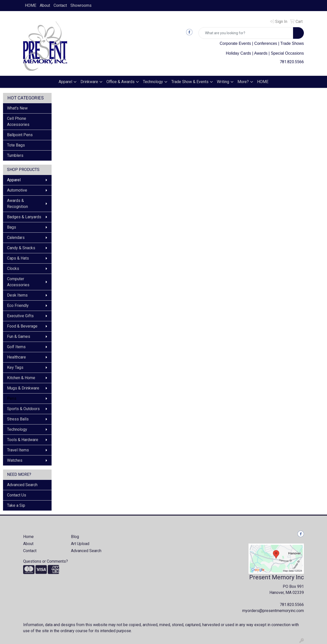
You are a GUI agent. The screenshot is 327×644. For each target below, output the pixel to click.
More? (243, 82)
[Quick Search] (246, 33)
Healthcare (16, 357)
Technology (153, 82)
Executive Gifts (20, 316)
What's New (17, 108)
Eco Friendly (18, 306)
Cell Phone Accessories (18, 121)
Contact (60, 5)
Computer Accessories (18, 282)
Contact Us (17, 495)
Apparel (65, 82)
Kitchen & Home (21, 378)
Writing (223, 82)
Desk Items (17, 295)
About (45, 5)
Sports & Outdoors (23, 409)
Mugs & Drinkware (23, 388)
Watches (15, 460)
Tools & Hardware (23, 440)
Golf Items (16, 347)
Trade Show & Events (190, 82)
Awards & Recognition (17, 204)
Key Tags (15, 367)
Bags (12, 227)
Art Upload (80, 544)
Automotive (17, 190)
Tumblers (15, 155)
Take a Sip (16, 505)
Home (28, 537)
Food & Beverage (22, 326)
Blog (75, 537)
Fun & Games (19, 336)
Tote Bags (16, 145)
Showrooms (81, 5)
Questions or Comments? (46, 561)
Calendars (16, 238)
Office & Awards (120, 82)
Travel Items (18, 450)
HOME (31, 5)
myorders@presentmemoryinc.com (273, 611)
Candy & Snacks (21, 248)
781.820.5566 (292, 62)
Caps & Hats (18, 258)
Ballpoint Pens (20, 135)
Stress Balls (18, 419)
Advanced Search (22, 485)
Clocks (13, 269)
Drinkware (89, 82)
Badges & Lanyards (24, 217)
